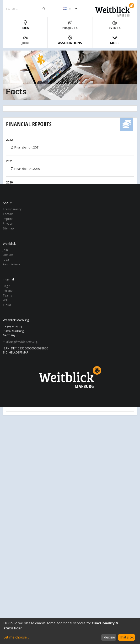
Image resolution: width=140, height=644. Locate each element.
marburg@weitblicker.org (20, 342)
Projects (70, 25)
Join (25, 40)
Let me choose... (16, 637)
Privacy (8, 224)
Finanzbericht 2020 (25, 169)
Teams (7, 295)
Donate (8, 255)
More (115, 40)
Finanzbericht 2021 (25, 147)
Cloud (7, 305)
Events (115, 25)
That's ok (126, 637)
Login (7, 286)
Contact (8, 214)
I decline (109, 637)
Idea (25, 25)
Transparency (12, 209)
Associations (70, 40)
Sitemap (8, 228)
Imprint (8, 219)
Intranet (8, 291)
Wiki (6, 300)
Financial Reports (29, 124)
